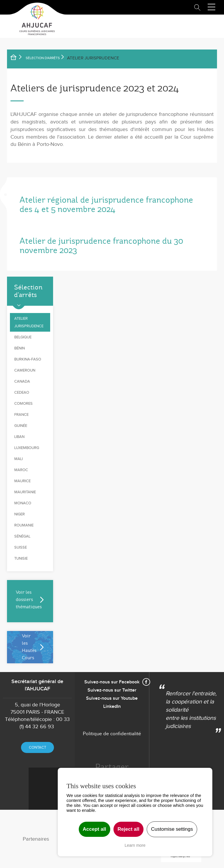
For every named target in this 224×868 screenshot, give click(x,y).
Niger (20, 514)
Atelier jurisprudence (29, 322)
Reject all (128, 829)
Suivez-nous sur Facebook (112, 682)
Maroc (21, 470)
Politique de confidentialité (112, 734)
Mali (19, 459)
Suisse (21, 547)
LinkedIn (112, 707)
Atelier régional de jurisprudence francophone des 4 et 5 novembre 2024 (106, 205)
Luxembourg (27, 448)
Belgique (23, 337)
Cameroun (25, 370)
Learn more (135, 845)
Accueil (17, 58)
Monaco (23, 503)
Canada (22, 381)
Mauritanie (25, 492)
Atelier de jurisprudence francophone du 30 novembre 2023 (101, 246)
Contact (37, 747)
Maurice (22, 481)
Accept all (94, 829)
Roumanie (24, 525)
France (21, 415)
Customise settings (172, 829)
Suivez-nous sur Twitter (112, 690)
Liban (19, 437)
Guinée (21, 426)
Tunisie (21, 558)
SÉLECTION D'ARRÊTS (43, 58)
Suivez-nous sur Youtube (112, 698)
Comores (23, 404)
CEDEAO (22, 393)
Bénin (20, 348)
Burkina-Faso (28, 359)
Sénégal (22, 536)
